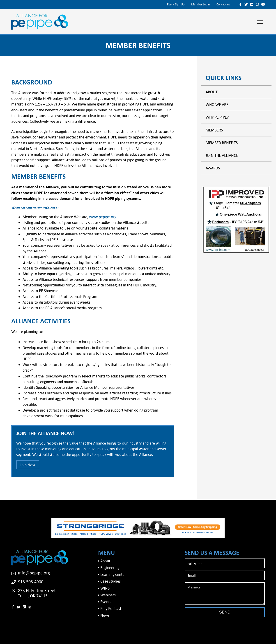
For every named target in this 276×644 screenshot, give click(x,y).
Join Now (28, 465)
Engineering (110, 568)
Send (225, 612)
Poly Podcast (111, 608)
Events (106, 602)
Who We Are (217, 104)
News (105, 615)
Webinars (108, 595)
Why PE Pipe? (217, 117)
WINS (105, 588)
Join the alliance (222, 155)
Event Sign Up (176, 4)
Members (214, 130)
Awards (213, 168)
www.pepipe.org (103, 217)
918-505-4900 (31, 582)
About (212, 92)
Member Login (200, 4)
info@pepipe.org (34, 573)
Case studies (110, 581)
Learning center (113, 574)
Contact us (223, 4)
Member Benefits (222, 143)
